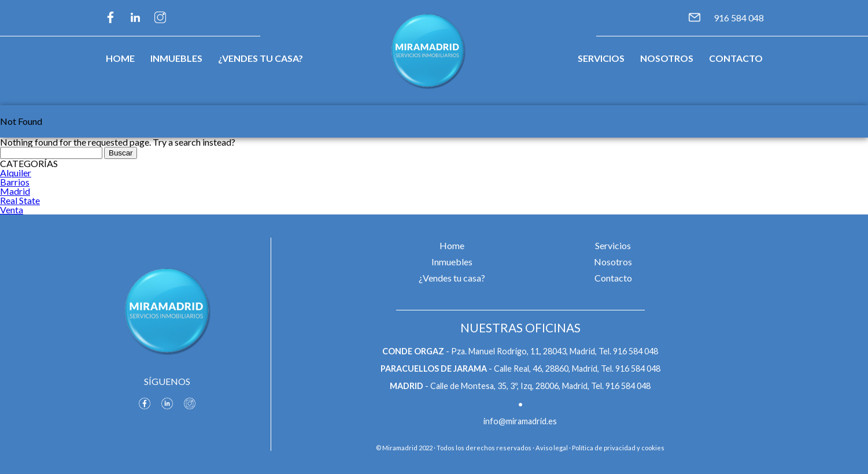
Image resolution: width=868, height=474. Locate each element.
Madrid (15, 191)
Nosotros (667, 58)
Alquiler (16, 173)
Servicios (601, 58)
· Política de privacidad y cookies (617, 448)
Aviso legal (552, 448)
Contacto (736, 58)
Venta (12, 210)
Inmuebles (176, 58)
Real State (20, 200)
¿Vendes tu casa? (261, 58)
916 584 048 (739, 18)
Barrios (15, 182)
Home (120, 58)
